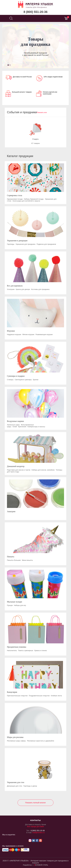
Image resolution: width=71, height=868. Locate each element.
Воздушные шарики (15, 421)
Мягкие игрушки (28, 334)
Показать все (42, 112)
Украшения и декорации (17, 241)
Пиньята (11, 557)
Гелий (15, 427)
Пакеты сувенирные (26, 651)
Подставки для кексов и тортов (19, 470)
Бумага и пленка (41, 651)
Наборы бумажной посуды (34, 199)
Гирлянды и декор (30, 786)
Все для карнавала (15, 286)
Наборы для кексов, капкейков (43, 470)
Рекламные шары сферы (16, 741)
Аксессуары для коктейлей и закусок (26, 201)
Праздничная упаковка (17, 647)
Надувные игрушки (14, 334)
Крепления (22, 427)
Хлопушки (11, 289)
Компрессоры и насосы (36, 427)
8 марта (35, 139)
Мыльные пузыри (15, 602)
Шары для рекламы (15, 737)
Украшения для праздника (25, 244)
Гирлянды (11, 244)
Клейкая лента (56, 696)
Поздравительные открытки (39, 696)
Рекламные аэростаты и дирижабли (41, 741)
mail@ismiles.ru (38, 833)
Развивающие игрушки (44, 334)
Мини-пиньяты (27, 560)
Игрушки (11, 331)
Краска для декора (23, 289)
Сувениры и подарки (16, 376)
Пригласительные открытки (17, 696)
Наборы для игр (20, 605)
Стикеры (10, 380)
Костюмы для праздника (40, 289)
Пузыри (10, 605)
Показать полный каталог (35, 803)
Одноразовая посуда (15, 199)
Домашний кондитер (16, 466)
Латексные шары (13, 425)
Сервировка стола (15, 195)
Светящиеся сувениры (23, 380)
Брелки (36, 380)
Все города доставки (35, 826)
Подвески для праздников (46, 244)
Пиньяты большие (14, 560)
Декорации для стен (15, 786)
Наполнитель (12, 651)
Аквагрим (11, 511)
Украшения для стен (16, 782)
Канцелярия (12, 692)
